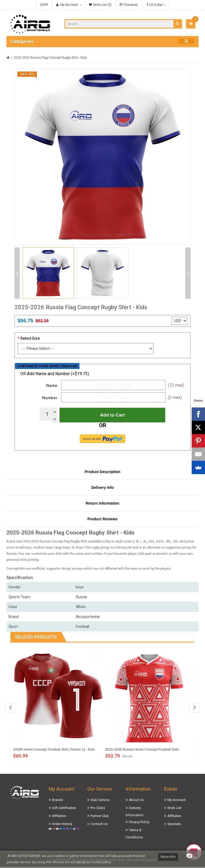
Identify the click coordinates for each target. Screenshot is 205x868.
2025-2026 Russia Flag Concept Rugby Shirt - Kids (50, 58)
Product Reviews (103, 520)
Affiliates (59, 817)
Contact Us (99, 825)
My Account (177, 801)
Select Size (30, 338)
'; (179, 321)
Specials (174, 825)
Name (52, 386)
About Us (136, 801)
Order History (62, 825)
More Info (168, 857)
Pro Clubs (98, 809)
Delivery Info (102, 489)
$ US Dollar (156, 5)
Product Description (102, 473)
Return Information (102, 505)
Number (50, 398)
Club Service (100, 801)
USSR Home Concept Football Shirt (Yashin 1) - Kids (54, 751)
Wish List (174, 809)
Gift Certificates (64, 809)
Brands (58, 801)
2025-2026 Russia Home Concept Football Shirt (142, 751)
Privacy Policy (139, 823)
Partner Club (100, 817)
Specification (20, 579)
